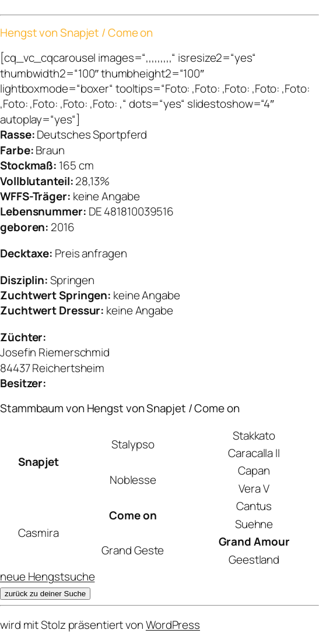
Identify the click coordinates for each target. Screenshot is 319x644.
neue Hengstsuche (47, 576)
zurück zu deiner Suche (45, 594)
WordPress (173, 625)
